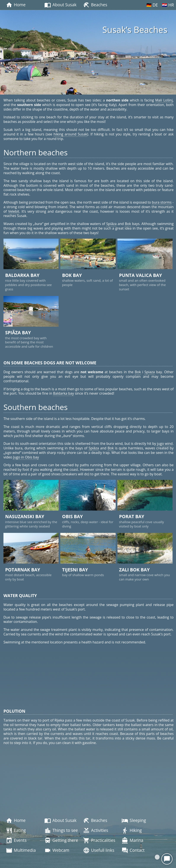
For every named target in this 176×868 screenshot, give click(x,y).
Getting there (61, 841)
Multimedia (21, 850)
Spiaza (150, 372)
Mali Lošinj (164, 100)
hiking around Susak (70, 134)
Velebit (14, 211)
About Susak (60, 5)
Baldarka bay (63, 393)
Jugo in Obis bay (26, 457)
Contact (133, 850)
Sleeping (134, 821)
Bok (128, 224)
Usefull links (99, 850)
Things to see (61, 831)
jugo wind (165, 444)
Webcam (57, 850)
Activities (96, 831)
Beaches (95, 5)
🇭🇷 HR (168, 5)
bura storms (162, 202)
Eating (16, 831)
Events (16, 841)
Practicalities (99, 841)
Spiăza (111, 224)
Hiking (132, 831)
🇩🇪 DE (152, 5)
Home (16, 5)
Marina (132, 841)
